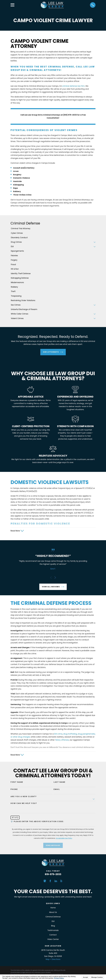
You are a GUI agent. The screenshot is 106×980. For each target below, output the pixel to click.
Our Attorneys (53, 352)
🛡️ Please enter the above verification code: (37, 822)
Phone (14, 790)
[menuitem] (53, 229)
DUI (53, 922)
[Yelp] (61, 882)
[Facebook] (50, 882)
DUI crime (58, 734)
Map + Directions (53, 960)
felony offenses (62, 740)
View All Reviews (53, 587)
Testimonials (53, 931)
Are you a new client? (24, 797)
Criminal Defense (53, 917)
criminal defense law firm (73, 86)
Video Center (53, 940)
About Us (53, 913)
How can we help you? (24, 804)
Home (53, 908)
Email (57, 790)
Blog (53, 926)
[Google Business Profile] (45, 882)
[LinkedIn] (56, 882)
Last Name (59, 783)
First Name (17, 783)
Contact (53, 935)
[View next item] (55, 578)
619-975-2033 (53, 875)
